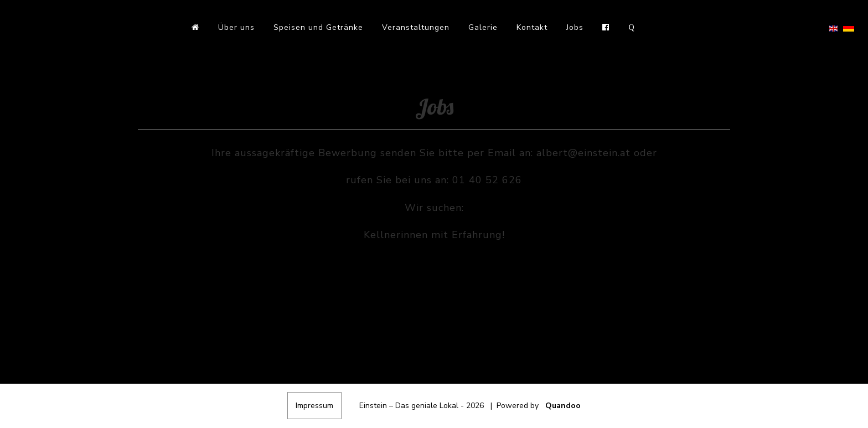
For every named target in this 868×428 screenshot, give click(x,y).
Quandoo (563, 406)
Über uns (236, 27)
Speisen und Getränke (318, 27)
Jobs (575, 27)
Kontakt (532, 27)
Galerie (483, 27)
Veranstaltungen (416, 27)
